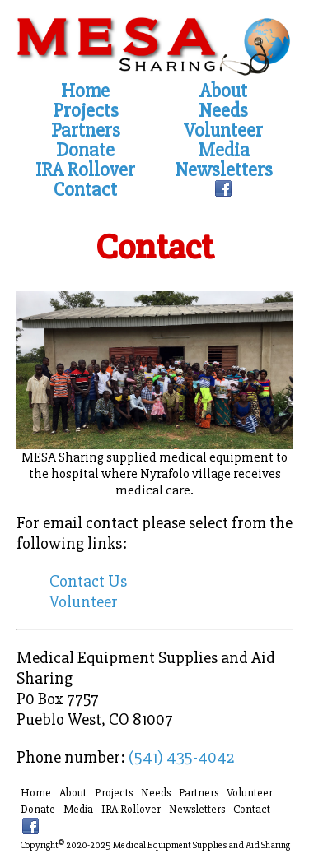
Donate (85, 151)
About (223, 91)
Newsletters (224, 170)
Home (85, 91)
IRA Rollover (85, 170)
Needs (223, 111)
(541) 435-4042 (181, 757)
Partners (86, 131)
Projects (86, 111)
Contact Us (88, 581)
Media (224, 151)
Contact (85, 190)
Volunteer (223, 131)
